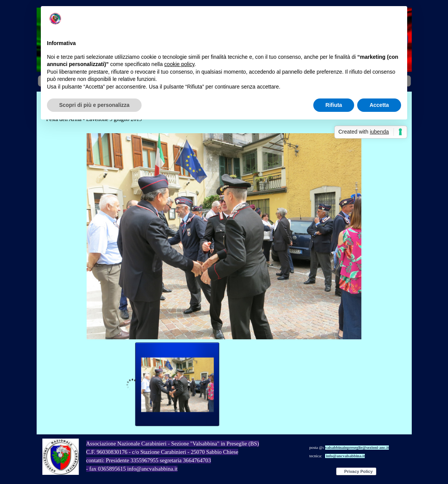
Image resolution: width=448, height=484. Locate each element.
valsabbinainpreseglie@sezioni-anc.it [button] (357, 448)
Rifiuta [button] (334, 105)
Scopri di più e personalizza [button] (94, 105)
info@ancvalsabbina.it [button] (345, 456)
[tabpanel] (360, 451)
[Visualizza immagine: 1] (177, 385)
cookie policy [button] (179, 64)
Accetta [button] (379, 105)
